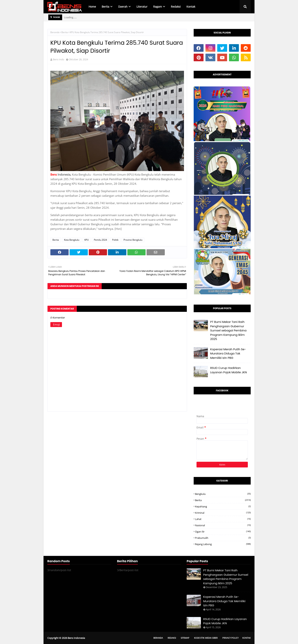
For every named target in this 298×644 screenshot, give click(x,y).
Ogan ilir (223, 532)
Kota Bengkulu (72, 240)
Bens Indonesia (76, 638)
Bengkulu (223, 494)
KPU (87, 240)
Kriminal (223, 513)
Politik (115, 240)
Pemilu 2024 (100, 240)
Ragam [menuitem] (158, 7)
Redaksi (172, 638)
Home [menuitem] (92, 7)
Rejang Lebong (223, 544)
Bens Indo (59, 59)
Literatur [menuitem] (142, 7)
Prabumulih (223, 538)
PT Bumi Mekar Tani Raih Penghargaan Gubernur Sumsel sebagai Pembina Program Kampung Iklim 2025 (228, 330)
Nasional (223, 525)
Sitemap (185, 638)
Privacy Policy (230, 638)
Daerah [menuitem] (123, 7)
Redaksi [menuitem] (176, 7)
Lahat (223, 519)
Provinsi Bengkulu (133, 240)
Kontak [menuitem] (191, 7)
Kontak (246, 638)
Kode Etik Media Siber (206, 638)
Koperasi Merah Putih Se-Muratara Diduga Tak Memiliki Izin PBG (228, 353)
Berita (65, 32)
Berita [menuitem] (105, 7)
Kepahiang (223, 506)
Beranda (55, 32)
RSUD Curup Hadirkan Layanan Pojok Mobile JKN (229, 370)
